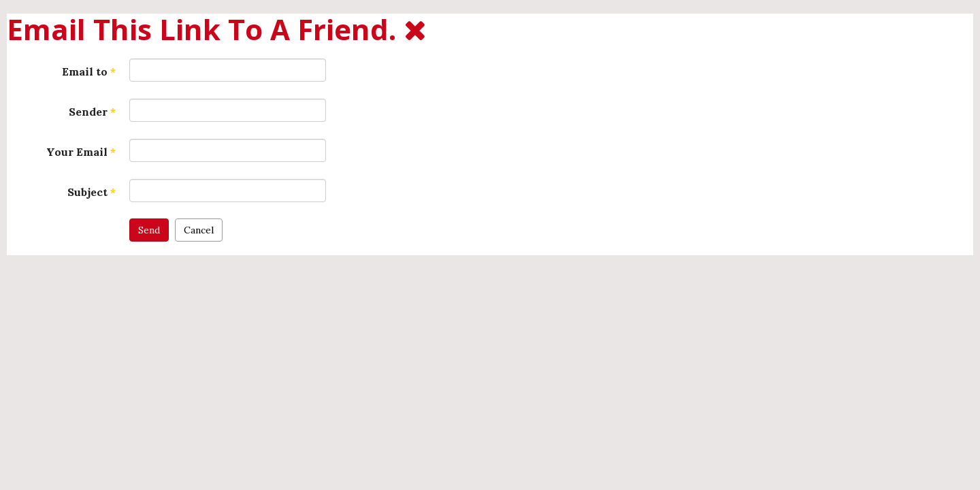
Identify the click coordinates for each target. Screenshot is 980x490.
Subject (92, 192)
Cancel (199, 230)
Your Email (81, 152)
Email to (89, 71)
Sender (92, 112)
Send (149, 230)
